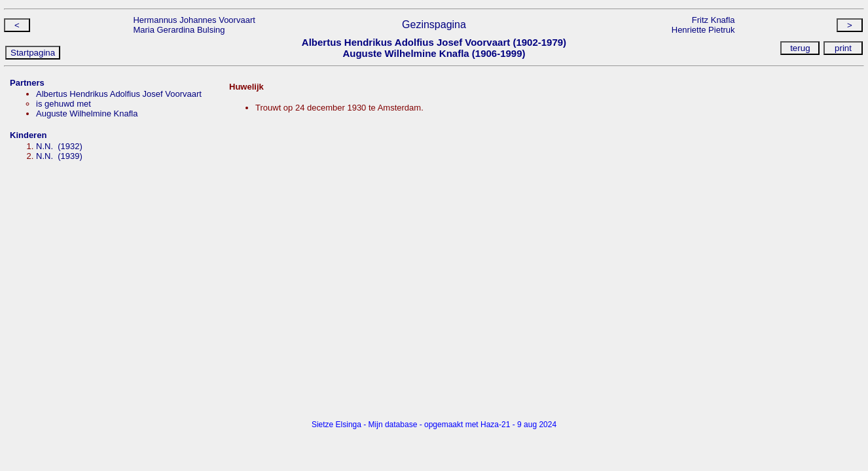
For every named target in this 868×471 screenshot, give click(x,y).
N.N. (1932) (59, 146)
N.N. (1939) (59, 156)
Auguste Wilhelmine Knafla (87, 113)
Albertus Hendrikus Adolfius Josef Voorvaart (119, 94)
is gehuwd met (63, 104)
